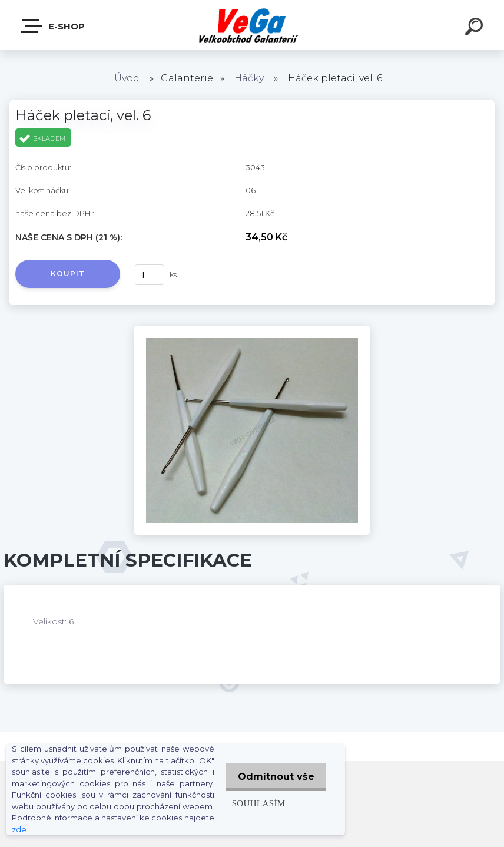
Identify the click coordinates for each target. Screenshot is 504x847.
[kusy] (150, 275)
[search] (476, 28)
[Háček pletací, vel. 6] (252, 330)
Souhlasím (253, 803)
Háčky (249, 78)
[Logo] (252, 25)
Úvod (127, 78)
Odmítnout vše (273, 777)
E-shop (54, 26)
